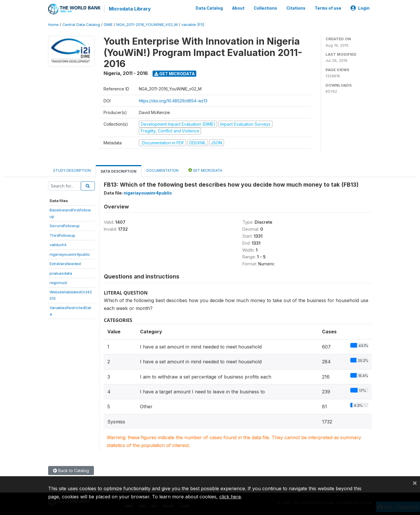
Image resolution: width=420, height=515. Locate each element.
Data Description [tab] (119, 171)
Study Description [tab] (72, 170)
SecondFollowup (65, 226)
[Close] (415, 483)
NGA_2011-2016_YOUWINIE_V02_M (147, 25)
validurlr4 (58, 245)
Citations (296, 8)
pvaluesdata (61, 273)
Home (53, 25)
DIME (108, 25)
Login (360, 8)
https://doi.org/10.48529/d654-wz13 (173, 101)
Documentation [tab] (162, 170)
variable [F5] (193, 25)
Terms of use (328, 8)
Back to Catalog (71, 471)
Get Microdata (175, 74)
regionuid (58, 283)
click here (230, 497)
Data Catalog (209, 8)
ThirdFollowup (62, 235)
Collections (265, 8)
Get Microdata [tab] (205, 170)
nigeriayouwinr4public (70, 254)
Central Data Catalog (81, 25)
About (238, 8)
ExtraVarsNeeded (65, 264)
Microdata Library (130, 9)
